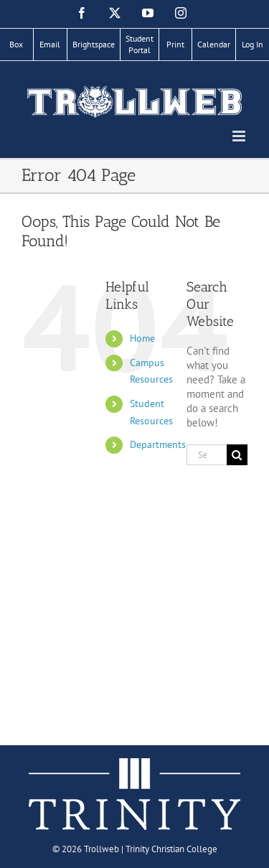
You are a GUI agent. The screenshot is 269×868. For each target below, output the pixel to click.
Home (142, 338)
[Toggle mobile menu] (240, 136)
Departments (158, 444)
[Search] (237, 455)
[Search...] (207, 455)
